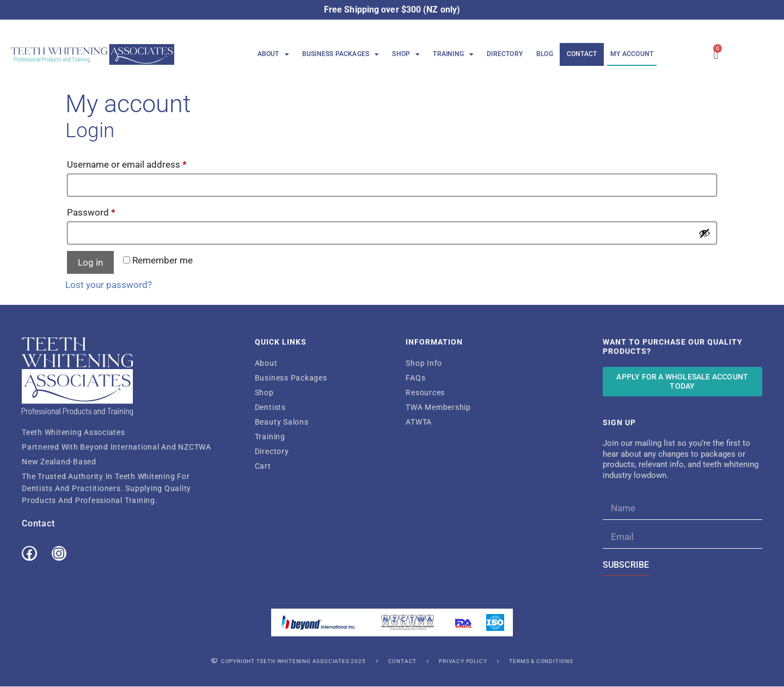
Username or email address (145, 162)
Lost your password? (109, 285)
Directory (505, 54)
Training (453, 54)
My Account (632, 54)
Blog (545, 54)
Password (109, 210)
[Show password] (705, 233)
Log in (90, 262)
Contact (582, 54)
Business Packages (341, 54)
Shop (406, 54)
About (273, 54)
